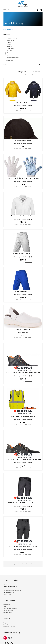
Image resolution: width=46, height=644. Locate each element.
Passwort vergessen (10, 627)
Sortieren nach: (36, 72)
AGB (5, 607)
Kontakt (6, 625)
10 (31, 564)
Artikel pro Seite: (22, 72)
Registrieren (7, 623)
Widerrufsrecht (8, 610)
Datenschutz (8, 612)
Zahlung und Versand (10, 609)
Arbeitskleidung (8, 29)
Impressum (7, 605)
